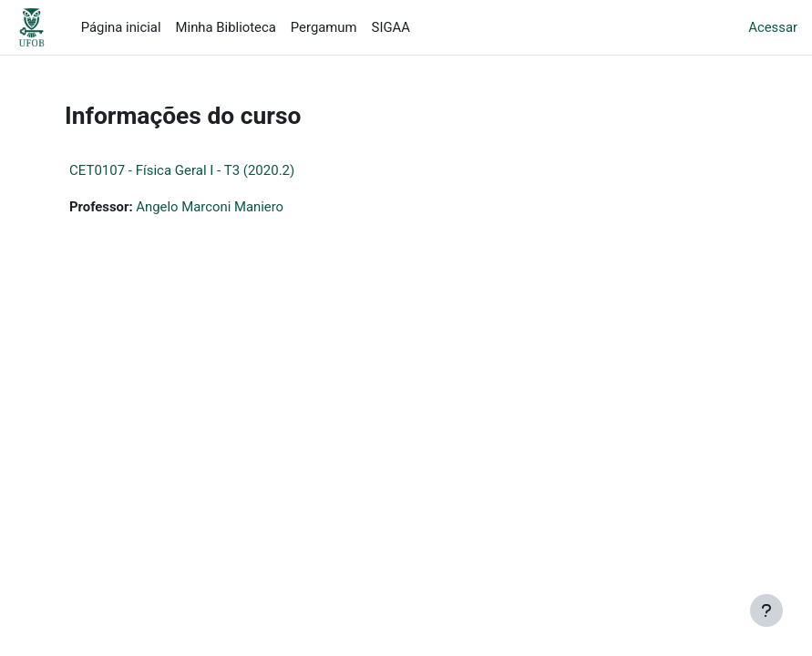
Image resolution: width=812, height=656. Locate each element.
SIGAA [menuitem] (391, 27)
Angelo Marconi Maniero (210, 207)
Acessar (773, 27)
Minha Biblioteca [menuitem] (226, 27)
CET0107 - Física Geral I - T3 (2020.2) (182, 170)
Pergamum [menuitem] (324, 27)
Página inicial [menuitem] (121, 27)
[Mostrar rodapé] (766, 610)
